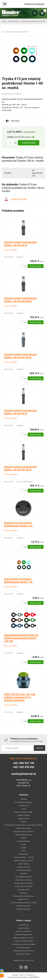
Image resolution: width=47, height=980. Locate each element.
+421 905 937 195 (24, 763)
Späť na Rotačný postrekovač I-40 (17, 32)
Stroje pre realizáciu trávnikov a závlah (24, 903)
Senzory (23, 822)
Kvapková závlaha (23, 841)
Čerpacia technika (24, 867)
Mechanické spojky (24, 828)
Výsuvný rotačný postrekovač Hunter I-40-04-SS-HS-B (20, 356)
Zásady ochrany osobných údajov (24, 944)
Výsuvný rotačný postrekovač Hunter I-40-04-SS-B (20, 244)
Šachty (23, 844)
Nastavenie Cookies (23, 954)
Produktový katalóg (19, 199)
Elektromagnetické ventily (23, 812)
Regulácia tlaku (23, 819)
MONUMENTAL (34, 977)
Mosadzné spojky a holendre (23, 831)
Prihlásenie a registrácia (34, 4)
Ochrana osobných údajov (24, 941)
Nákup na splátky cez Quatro (24, 938)
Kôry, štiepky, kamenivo (23, 877)
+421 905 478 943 (24, 767)
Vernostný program (23, 947)
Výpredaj (23, 799)
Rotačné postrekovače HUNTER (33, 21)
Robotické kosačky (24, 906)
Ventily (24, 848)
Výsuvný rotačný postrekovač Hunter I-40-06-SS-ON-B (20, 468)
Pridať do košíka (29, 143)
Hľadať (35, 13)
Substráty (24, 873)
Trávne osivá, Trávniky (24, 880)
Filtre (24, 851)
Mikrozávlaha (23, 854)
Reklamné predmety (23, 909)
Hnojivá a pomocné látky (24, 886)
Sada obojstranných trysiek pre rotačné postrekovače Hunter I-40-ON (21, 638)
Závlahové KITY (23, 899)
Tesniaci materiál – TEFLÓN (23, 857)
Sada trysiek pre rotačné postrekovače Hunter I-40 (18, 580)
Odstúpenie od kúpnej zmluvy (23, 951)
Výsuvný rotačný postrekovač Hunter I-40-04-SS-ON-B (20, 300)
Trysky (24, 809)
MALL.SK (30, 960)
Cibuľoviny (24, 893)
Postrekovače (13, 21)
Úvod (4, 21)
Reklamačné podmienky (24, 935)
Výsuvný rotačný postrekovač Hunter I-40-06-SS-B (20, 412)
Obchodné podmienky (23, 931)
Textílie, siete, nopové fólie (23, 883)
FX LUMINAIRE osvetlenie (23, 802)
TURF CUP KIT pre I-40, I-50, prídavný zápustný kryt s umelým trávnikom (20, 697)
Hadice (24, 838)
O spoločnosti (24, 925)
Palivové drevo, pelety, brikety (24, 896)
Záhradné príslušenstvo (23, 835)
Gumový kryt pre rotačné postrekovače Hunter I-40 (18, 524)
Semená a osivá (24, 890)
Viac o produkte (11, 250)
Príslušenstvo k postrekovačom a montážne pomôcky (24, 825)
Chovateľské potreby (24, 870)
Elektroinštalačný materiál (24, 861)
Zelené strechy (24, 864)
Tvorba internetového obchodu (18, 977)
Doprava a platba (23, 928)
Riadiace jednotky (24, 815)
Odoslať (39, 748)
